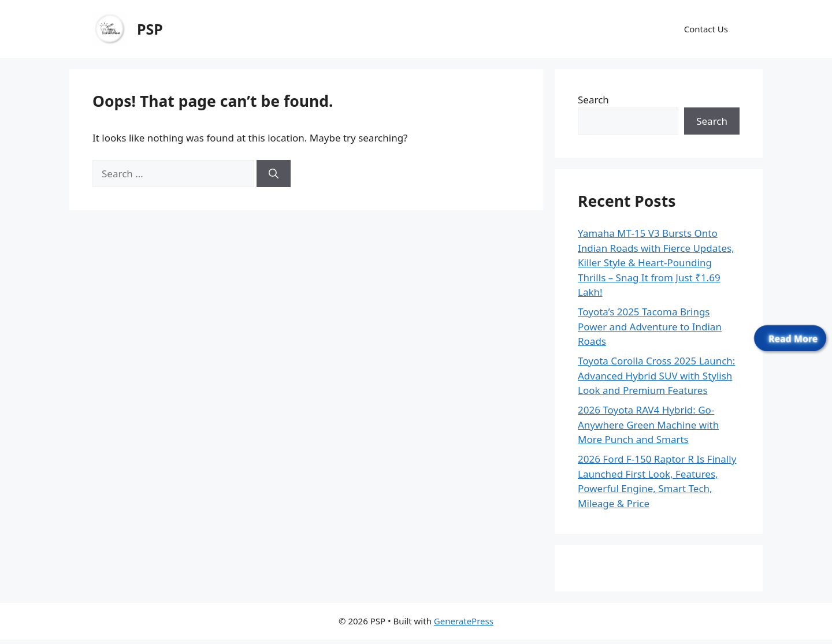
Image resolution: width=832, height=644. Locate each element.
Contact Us (706, 29)
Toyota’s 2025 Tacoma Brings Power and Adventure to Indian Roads (650, 326)
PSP (150, 29)
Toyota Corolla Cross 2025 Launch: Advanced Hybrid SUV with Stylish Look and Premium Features (656, 375)
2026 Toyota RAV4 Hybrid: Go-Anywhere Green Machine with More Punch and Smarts (648, 425)
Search (593, 100)
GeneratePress (464, 621)
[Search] (274, 174)
